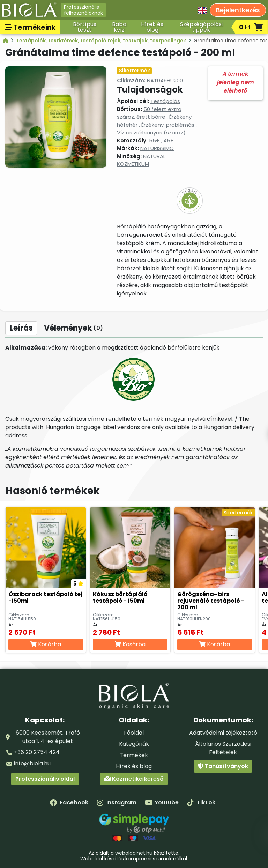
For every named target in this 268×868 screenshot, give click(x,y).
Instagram (117, 803)
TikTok (201, 803)
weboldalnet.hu (134, 853)
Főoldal (134, 733)
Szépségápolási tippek (201, 27)
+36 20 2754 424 (37, 752)
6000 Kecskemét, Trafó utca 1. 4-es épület (48, 737)
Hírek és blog (152, 27)
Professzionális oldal (45, 779)
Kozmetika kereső (134, 779)
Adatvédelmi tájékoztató (223, 733)
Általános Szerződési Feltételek (223, 748)
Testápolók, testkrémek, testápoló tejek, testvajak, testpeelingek (102, 41)
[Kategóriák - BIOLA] (6, 41)
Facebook (69, 803)
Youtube (162, 803)
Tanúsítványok (223, 766)
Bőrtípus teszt (85, 27)
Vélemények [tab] (73, 328)
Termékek (134, 755)
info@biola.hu (32, 763)
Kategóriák (134, 744)
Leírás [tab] (21, 328)
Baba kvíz (119, 27)
